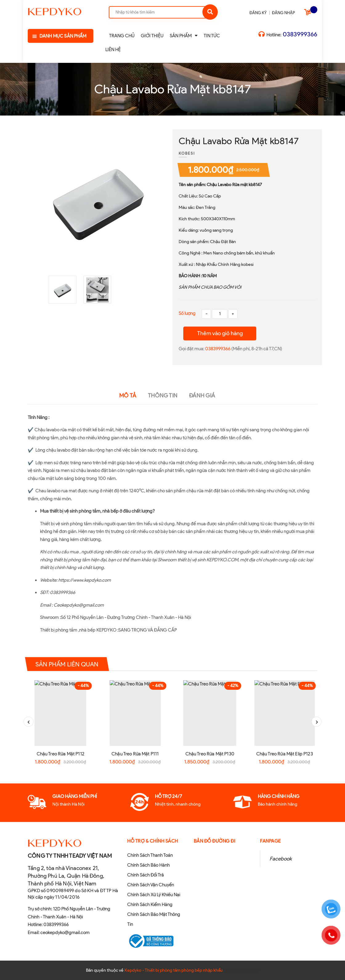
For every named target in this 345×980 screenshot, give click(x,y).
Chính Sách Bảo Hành (148, 865)
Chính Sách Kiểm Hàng (150, 905)
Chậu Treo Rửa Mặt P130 (210, 754)
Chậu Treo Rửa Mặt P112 (61, 754)
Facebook (281, 859)
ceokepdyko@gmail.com (65, 933)
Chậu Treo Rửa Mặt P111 (135, 754)
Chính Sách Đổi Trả (146, 875)
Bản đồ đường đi (215, 841)
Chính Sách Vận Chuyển (151, 885)
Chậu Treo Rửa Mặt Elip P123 (285, 754)
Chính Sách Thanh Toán (150, 855)
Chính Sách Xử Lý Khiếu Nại (154, 895)
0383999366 (300, 34)
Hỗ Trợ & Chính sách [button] (153, 841)
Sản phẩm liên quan (67, 664)
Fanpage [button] (270, 841)
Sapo (254, 970)
